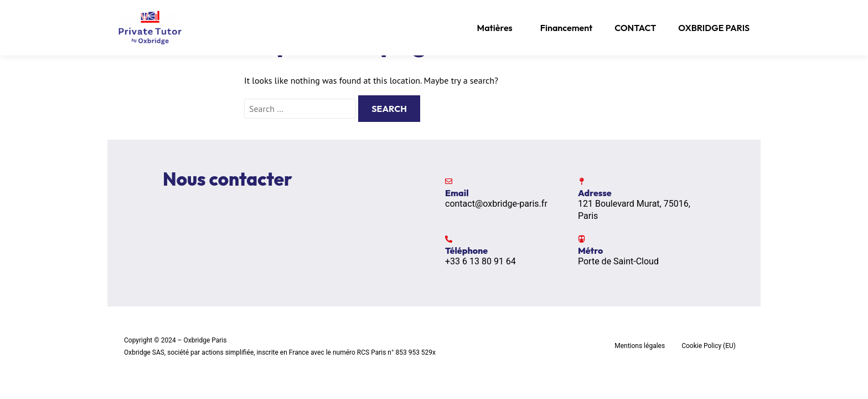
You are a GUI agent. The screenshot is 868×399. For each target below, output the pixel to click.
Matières (495, 28)
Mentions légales (640, 346)
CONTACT (635, 28)
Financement (567, 28)
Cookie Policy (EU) (709, 346)
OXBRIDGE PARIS (714, 28)
